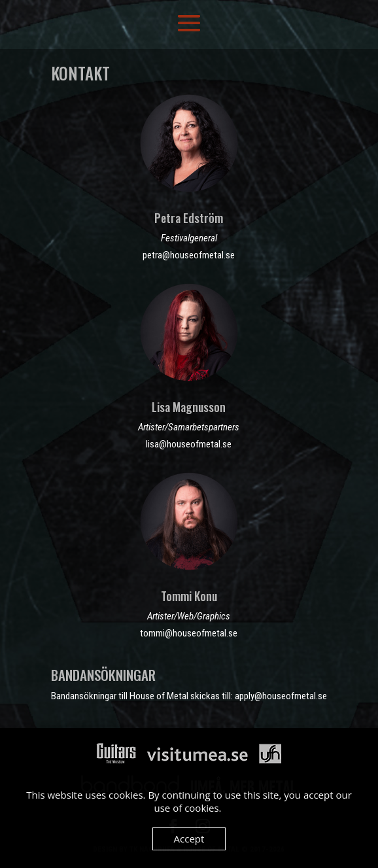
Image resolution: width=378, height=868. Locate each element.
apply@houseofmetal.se (281, 696)
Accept (189, 839)
